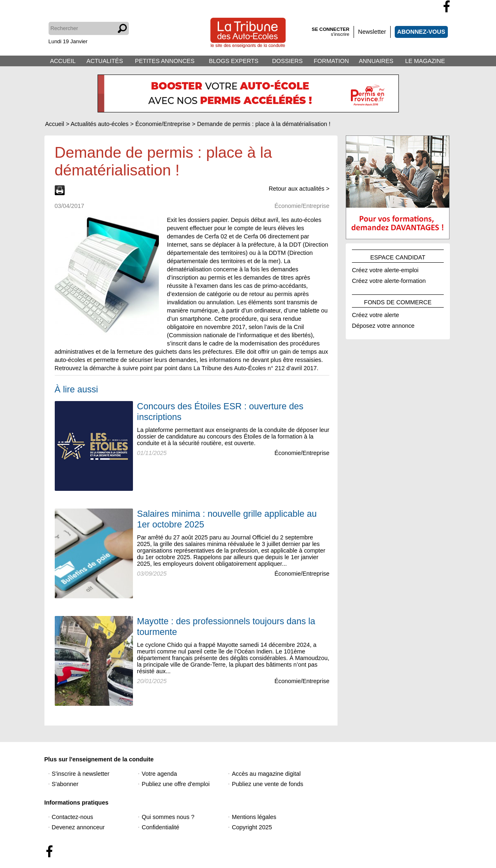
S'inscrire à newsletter (81, 774)
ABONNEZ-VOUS (421, 32)
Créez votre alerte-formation (389, 280)
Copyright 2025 (252, 827)
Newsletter (372, 32)
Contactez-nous (73, 817)
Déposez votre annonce (383, 324)
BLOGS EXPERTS (234, 61)
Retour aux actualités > (299, 189)
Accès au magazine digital (266, 774)
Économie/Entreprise (302, 453)
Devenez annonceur (78, 827)
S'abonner (65, 784)
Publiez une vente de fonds (268, 784)
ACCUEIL (63, 61)
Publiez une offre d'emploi (176, 784)
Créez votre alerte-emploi (385, 269)
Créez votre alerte (375, 314)
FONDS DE (398, 301)
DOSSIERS (287, 61)
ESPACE (398, 256)
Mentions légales (254, 817)
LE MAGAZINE (425, 61)
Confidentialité (160, 827)
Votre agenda (159, 774)
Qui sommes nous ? (168, 817)
